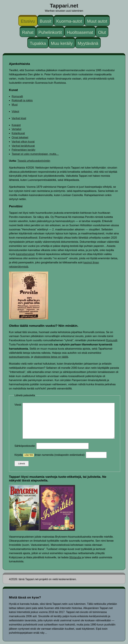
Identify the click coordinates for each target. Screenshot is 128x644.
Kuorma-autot (69, 21)
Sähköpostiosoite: (52, 446)
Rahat (28, 32)
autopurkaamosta (19, 357)
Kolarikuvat (18, 133)
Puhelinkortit (50, 32)
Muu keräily (62, 43)
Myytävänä (88, 43)
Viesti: (18, 405)
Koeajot (16, 125)
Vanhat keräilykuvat (23, 146)
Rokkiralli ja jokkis (22, 100)
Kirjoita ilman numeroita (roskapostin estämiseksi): (61, 455)
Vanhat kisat (19, 118)
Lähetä (22, 464)
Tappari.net (64, 6)
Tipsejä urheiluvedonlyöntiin (34, 161)
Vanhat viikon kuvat (23, 142)
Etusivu (28, 21)
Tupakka (38, 43)
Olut (102, 32)
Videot (15, 111)
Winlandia (75, 557)
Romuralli (17, 96)
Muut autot (97, 21)
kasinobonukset (25, 254)
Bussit (45, 21)
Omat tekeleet (20, 137)
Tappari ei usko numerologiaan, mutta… (35, 154)
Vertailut (16, 129)
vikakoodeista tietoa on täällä (51, 357)
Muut (15, 105)
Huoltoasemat (80, 32)
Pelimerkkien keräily (23, 150)
